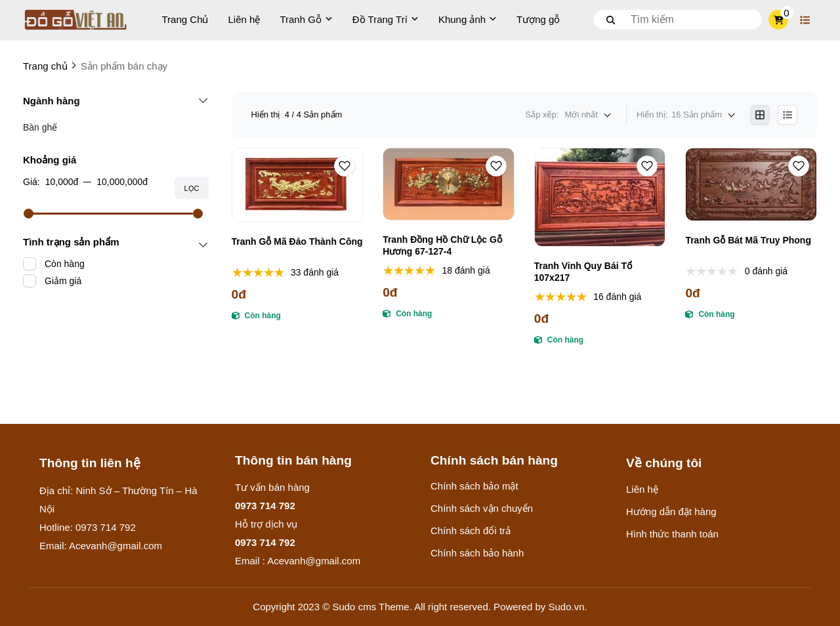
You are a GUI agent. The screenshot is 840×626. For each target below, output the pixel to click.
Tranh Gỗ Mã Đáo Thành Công (297, 241)
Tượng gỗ (538, 19)
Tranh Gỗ (306, 20)
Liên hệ (244, 19)
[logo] (75, 20)
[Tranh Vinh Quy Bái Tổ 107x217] (600, 197)
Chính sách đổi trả (471, 531)
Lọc (191, 188)
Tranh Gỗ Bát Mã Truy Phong (748, 240)
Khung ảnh (468, 20)
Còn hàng (65, 264)
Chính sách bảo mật (474, 486)
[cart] (779, 20)
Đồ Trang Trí (386, 20)
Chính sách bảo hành (477, 553)
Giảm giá (63, 281)
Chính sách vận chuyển (482, 508)
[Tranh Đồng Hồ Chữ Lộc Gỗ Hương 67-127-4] (449, 184)
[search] (678, 20)
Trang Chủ (185, 19)
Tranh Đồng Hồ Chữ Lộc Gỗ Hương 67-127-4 (442, 245)
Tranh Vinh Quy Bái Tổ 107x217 (583, 272)
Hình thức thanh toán (672, 534)
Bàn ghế (40, 127)
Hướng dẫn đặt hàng (671, 511)
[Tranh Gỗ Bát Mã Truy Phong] (751, 184)
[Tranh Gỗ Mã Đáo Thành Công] (298, 185)
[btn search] (611, 20)
